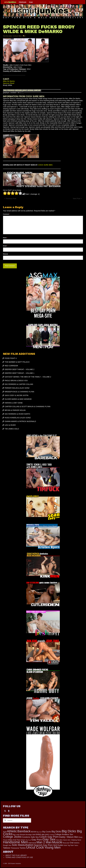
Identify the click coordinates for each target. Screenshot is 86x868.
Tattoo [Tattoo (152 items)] (76, 845)
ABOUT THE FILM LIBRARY (16, 855)
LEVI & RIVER (10, 425)
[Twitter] (5, 811)
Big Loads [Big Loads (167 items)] (16, 835)
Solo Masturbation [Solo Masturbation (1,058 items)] (23, 845)
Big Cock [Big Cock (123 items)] (39, 832)
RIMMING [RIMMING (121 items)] (77, 843)
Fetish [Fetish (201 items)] (23, 840)
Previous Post (11, 199)
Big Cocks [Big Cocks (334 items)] (47, 832)
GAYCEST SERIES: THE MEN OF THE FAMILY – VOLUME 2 (28, 377)
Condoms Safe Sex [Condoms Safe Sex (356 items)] (30, 837)
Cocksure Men (17, 36)
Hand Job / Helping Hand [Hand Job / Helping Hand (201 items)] (72, 840)
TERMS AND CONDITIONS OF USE (19, 857)
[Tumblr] (9, 811)
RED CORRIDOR (11, 366)
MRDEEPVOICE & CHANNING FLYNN (19, 392)
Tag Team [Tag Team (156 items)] (71, 845)
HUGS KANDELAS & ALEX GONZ (18, 418)
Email (5, 246)
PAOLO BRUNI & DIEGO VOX (16, 381)
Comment (6, 214)
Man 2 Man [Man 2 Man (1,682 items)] (44, 842)
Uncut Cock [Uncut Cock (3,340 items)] (35, 847)
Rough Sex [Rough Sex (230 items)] (7, 845)
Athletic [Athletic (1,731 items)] (12, 831)
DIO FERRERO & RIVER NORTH (17, 414)
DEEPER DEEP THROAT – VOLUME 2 (20, 369)
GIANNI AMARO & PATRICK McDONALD (20, 421)
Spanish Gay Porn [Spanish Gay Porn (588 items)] (43, 845)
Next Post (77, 199)
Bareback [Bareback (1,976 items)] (24, 831)
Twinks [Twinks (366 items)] (23, 848)
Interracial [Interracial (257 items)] (32, 843)
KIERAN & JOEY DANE (14, 403)
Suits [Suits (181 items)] (65, 845)
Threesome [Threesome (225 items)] (15, 848)
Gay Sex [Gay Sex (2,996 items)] (49, 839)
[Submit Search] (5, 820)
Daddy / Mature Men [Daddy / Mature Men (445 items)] (69, 837)
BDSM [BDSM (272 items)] (34, 832)
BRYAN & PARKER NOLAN (15, 410)
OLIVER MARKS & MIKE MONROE (18, 399)
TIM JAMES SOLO (12, 429)
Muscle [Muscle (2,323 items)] (57, 842)
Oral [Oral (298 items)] (72, 843)
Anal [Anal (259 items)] (5, 832)
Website (6, 254)
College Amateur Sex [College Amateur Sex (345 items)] (64, 834)
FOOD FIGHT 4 (11, 358)
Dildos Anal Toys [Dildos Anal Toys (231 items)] (14, 840)
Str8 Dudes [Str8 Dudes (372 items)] (58, 845)
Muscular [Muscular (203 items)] (66, 843)
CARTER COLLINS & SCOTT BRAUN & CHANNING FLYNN (28, 407)
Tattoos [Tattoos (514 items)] (7, 848)
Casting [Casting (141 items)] (52, 835)
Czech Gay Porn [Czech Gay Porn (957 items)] (49, 837)
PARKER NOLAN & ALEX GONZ (17, 388)
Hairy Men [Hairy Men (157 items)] (59, 840)
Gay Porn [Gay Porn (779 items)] (37, 840)
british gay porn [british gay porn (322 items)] (42, 834)
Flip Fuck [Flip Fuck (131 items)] (28, 840)
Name (5, 238)
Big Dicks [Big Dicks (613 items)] (56, 831)
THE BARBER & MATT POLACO (17, 362)
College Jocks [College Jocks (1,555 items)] (12, 837)
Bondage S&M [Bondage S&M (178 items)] (31, 835)
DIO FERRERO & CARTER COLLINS (19, 384)
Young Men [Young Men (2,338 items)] (53, 848)
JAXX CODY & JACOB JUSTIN (17, 395)
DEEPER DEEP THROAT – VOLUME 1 (20, 373)
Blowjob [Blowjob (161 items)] (23, 835)
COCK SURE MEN (45, 165)
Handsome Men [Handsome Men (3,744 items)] (15, 842)
